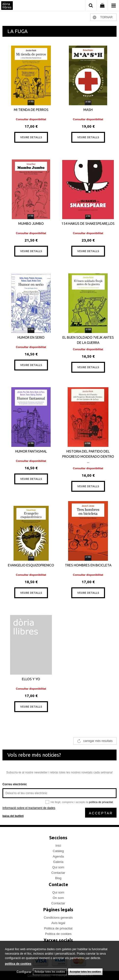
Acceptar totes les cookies (85, 972)
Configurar (24, 972)
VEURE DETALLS (31, 137)
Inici (58, 846)
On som (58, 898)
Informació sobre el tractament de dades (29, 808)
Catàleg (58, 851)
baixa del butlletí (13, 816)
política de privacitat (101, 802)
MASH (88, 110)
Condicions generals (58, 918)
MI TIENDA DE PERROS (31, 110)
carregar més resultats (98, 741)
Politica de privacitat (58, 928)
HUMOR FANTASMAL (31, 451)
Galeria (58, 862)
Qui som (58, 867)
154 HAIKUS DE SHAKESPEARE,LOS (88, 224)
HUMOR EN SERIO (31, 337)
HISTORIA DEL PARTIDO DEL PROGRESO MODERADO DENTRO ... (88, 456)
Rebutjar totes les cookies (50, 972)
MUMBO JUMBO (31, 224)
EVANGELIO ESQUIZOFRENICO (31, 565)
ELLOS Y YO (31, 679)
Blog (58, 878)
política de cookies (18, 964)
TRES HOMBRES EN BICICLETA (88, 565)
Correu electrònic (15, 784)
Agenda (58, 856)
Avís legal (58, 923)
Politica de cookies (58, 934)
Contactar (58, 873)
